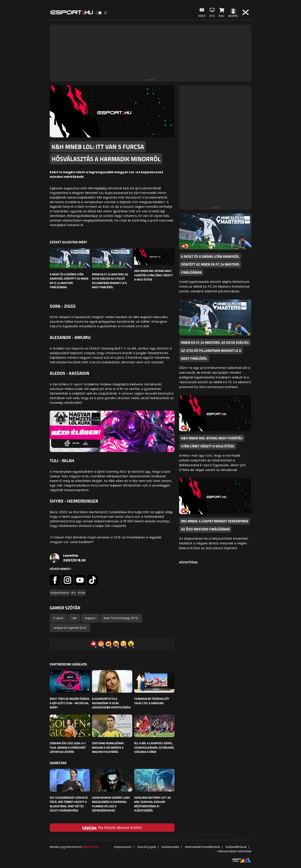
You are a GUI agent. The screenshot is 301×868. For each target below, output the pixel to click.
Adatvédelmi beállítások (202, 847)
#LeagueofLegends (60, 593)
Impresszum (123, 847)
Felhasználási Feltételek (234, 851)
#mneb (81, 593)
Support (90, 618)
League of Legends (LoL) (70, 628)
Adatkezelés (170, 847)
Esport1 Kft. (91, 847)
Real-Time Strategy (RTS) (121, 618)
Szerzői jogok (147, 847)
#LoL (74, 593)
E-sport (58, 618)
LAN (74, 618)
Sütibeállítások (236, 847)
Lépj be (89, 828)
